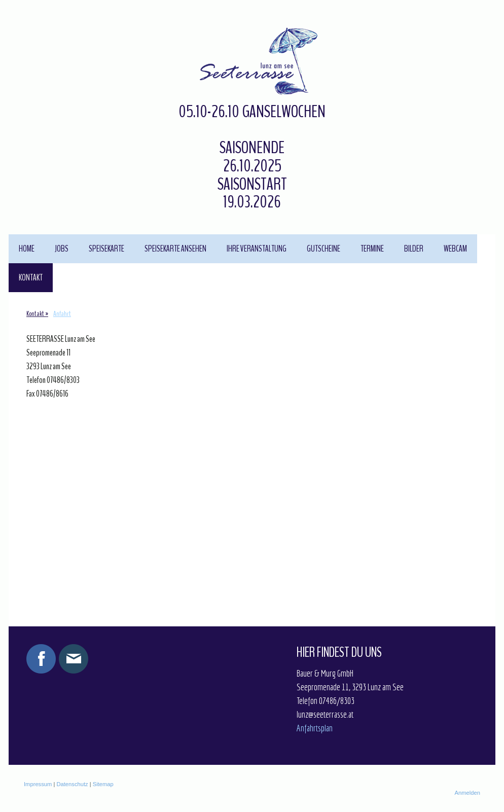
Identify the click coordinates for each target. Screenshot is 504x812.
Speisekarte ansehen (175, 249)
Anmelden (467, 793)
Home (27, 249)
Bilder (414, 249)
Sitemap (103, 784)
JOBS (62, 249)
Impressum (38, 784)
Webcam (455, 249)
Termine (372, 249)
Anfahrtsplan (315, 728)
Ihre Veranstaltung (257, 249)
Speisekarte (106, 249)
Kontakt (31, 277)
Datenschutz (72, 784)
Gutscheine (323, 249)
